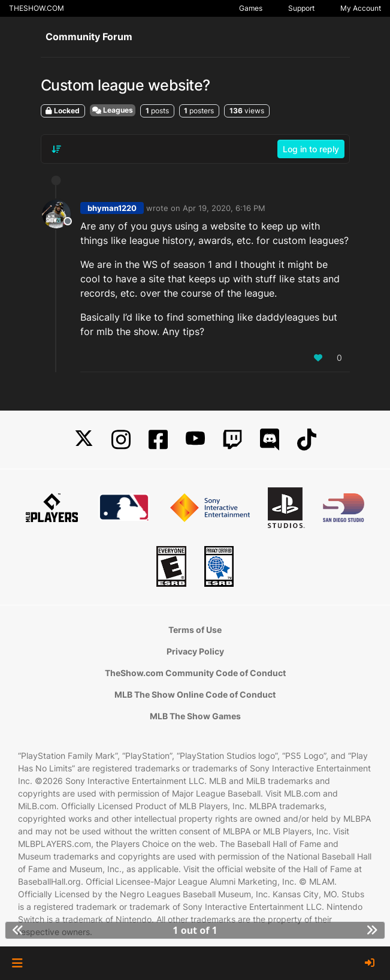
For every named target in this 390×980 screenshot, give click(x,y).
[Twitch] (232, 440)
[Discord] (270, 440)
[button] (17, 963)
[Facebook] (158, 440)
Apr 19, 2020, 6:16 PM (224, 208)
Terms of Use (195, 630)
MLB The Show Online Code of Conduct (195, 694)
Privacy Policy (195, 651)
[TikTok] (307, 440)
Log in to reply (311, 149)
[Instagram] (121, 440)
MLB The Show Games (195, 716)
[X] (84, 440)
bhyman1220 (112, 208)
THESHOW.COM (37, 8)
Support (301, 8)
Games (251, 8)
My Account (361, 8)
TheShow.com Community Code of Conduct (195, 673)
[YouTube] (195, 440)
